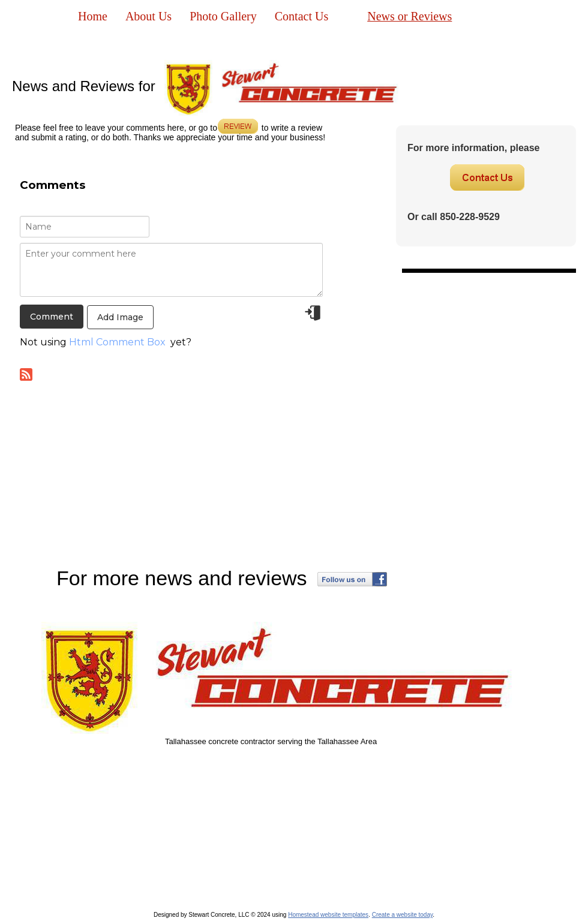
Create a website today (403, 915)
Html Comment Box (117, 342)
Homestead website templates (328, 915)
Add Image (120, 317)
